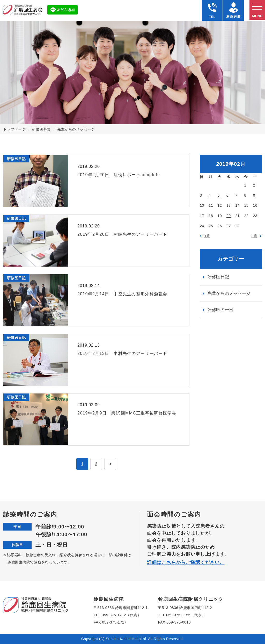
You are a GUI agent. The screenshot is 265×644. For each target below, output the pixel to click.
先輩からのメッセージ (229, 293)
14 (237, 205)
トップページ (14, 129)
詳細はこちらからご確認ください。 (186, 562)
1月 (207, 236)
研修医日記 (218, 277)
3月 (255, 236)
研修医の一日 (220, 310)
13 (229, 205)
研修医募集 (42, 129)
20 (229, 216)
